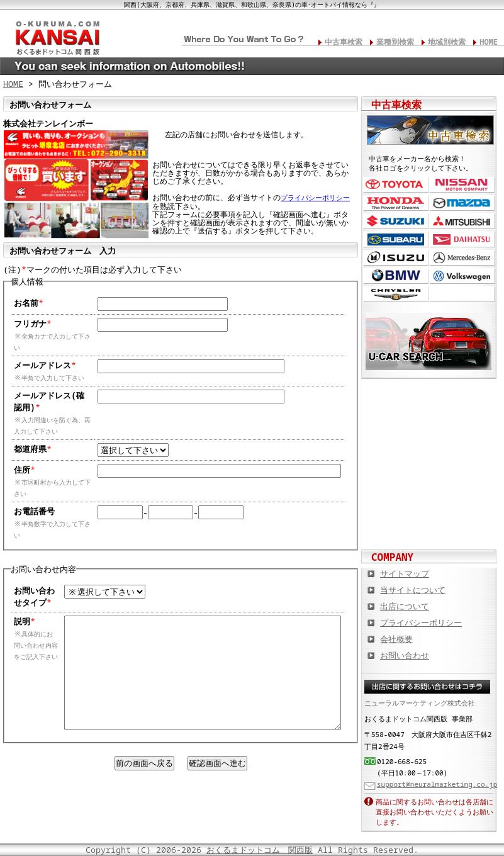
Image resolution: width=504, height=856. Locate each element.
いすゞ (396, 258)
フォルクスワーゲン (462, 276)
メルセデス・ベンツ (462, 258)
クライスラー (396, 294)
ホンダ (396, 203)
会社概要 (396, 639)
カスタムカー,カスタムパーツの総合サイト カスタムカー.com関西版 (429, 401)
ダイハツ (462, 239)
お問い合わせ (405, 655)
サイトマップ (405, 573)
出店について (405, 606)
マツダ (462, 203)
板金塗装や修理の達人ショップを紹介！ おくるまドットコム (429, 524)
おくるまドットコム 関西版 (260, 850)
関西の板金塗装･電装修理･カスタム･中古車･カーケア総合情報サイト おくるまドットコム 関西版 (57, 35)
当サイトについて (413, 590)
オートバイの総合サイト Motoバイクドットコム (429, 483)
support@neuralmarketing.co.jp (437, 784)
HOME (489, 42)
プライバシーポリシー (315, 197)
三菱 (462, 221)
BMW (396, 276)
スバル (396, 239)
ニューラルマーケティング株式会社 (420, 703)
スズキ (396, 221)
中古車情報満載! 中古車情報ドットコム (429, 442)
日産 (462, 185)
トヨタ (396, 185)
